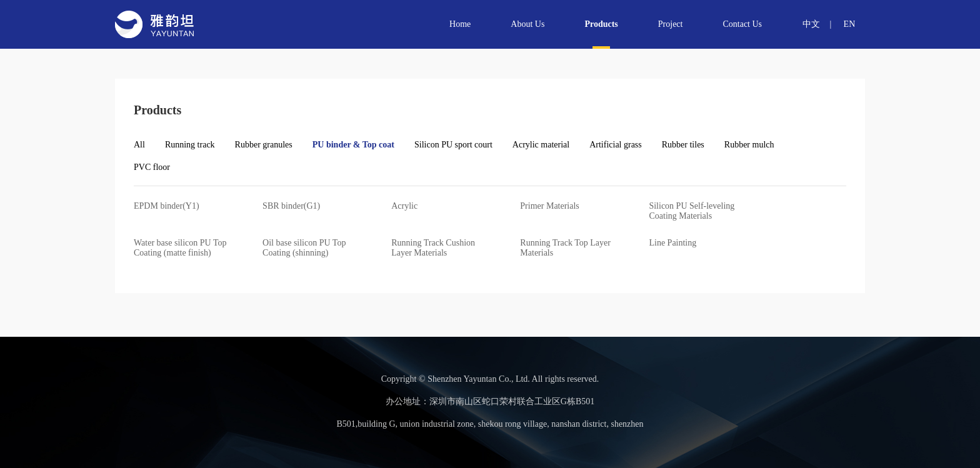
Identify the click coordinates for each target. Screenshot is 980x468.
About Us (527, 24)
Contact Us (742, 24)
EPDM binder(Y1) (167, 206)
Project (670, 24)
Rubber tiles (683, 145)
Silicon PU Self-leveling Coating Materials (692, 211)
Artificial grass (616, 145)
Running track (190, 145)
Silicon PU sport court (453, 145)
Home (459, 24)
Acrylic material (541, 145)
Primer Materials (549, 206)
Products (600, 24)
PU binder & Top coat (353, 145)
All (139, 145)
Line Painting (672, 243)
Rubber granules (264, 145)
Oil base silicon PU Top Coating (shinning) (304, 248)
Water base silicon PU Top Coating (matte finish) (180, 248)
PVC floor (152, 167)
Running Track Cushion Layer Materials (433, 248)
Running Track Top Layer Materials (565, 248)
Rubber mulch (749, 145)
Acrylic (404, 206)
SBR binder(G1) (291, 206)
